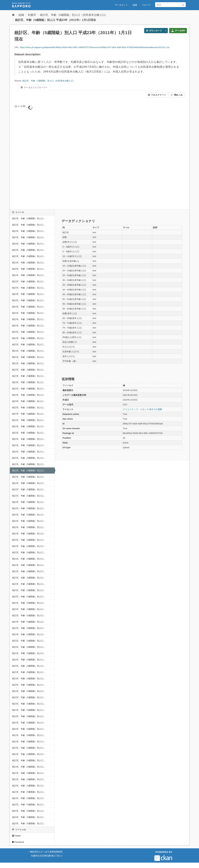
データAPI (178, 31)
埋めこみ (177, 95)
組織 (135, 5)
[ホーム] (13, 15)
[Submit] (183, 4)
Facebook (18, 842)
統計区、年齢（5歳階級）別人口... (29, 218)
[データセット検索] (170, 5)
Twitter (17, 836)
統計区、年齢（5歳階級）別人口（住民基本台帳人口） (74, 15)
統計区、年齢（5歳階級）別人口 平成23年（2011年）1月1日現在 (56, 20)
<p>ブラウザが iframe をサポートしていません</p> (88, 153)
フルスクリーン (157, 95)
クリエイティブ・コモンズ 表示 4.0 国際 (142, 409)
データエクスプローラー (34, 87)
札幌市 (32, 15)
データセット (121, 5)
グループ (146, 5)
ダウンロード (154, 31)
